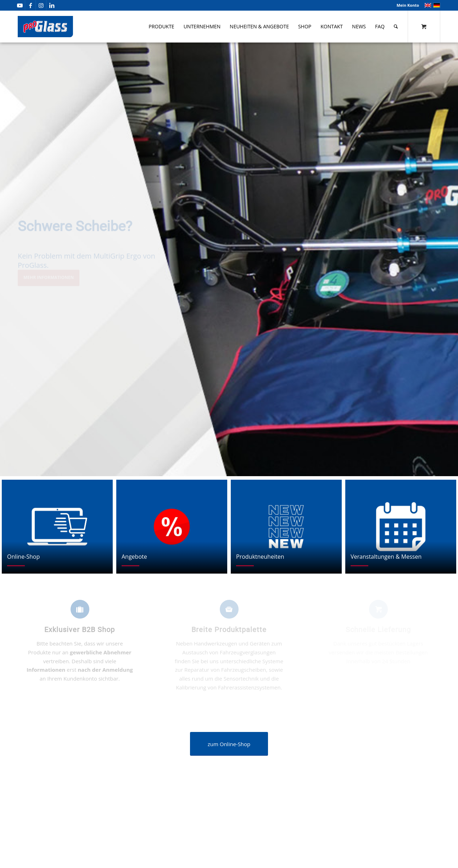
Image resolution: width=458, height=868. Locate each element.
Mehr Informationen (49, 281)
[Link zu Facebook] (30, 5)
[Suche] (396, 27)
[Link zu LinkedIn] (52, 5)
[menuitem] (406, 5)
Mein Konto (408, 5)
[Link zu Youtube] (20, 5)
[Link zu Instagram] (41, 5)
